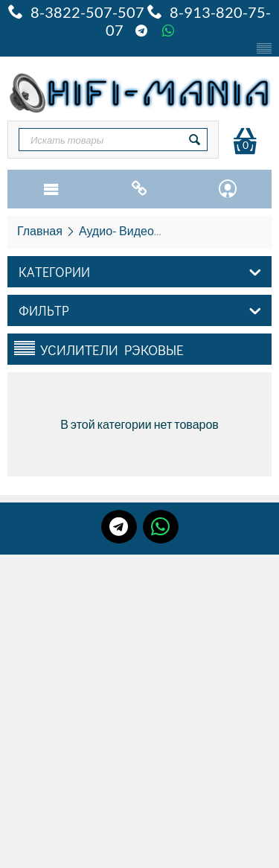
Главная (40, 230)
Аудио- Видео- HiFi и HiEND (154, 230)
